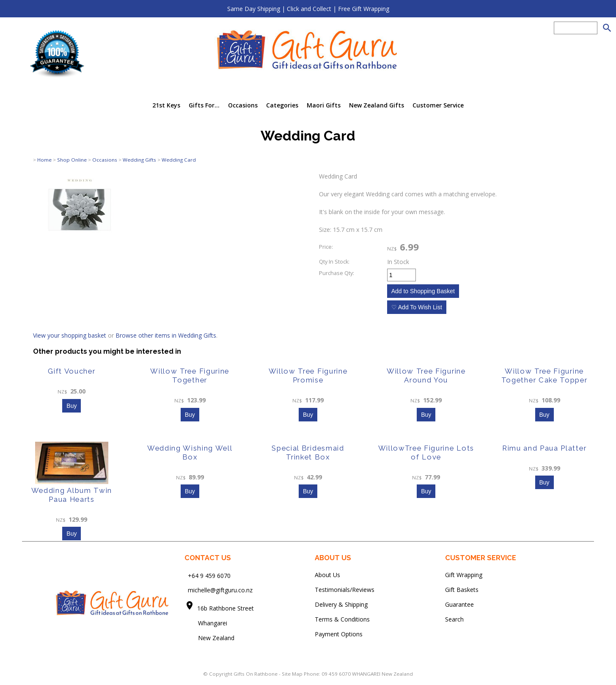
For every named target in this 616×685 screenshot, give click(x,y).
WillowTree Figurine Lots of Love (426, 453)
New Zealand (209, 638)
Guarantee (459, 604)
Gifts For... (204, 105)
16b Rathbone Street (226, 608)
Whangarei (207, 623)
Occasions (243, 105)
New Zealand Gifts (377, 105)
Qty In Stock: (334, 262)
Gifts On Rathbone (256, 674)
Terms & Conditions (342, 619)
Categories (282, 105)
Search (454, 619)
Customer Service (438, 105)
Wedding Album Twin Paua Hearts (72, 495)
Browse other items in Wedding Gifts (166, 335)
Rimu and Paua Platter (544, 448)
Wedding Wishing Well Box (190, 453)
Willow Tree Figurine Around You (426, 376)
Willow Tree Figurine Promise (308, 376)
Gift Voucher (71, 371)
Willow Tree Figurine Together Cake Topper (544, 376)
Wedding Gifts (139, 160)
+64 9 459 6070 (209, 575)
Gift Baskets (462, 590)
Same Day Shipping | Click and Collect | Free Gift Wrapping (308, 9)
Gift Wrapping (464, 575)
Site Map (292, 674)
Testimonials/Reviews (345, 590)
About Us (327, 575)
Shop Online (72, 160)
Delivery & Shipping (341, 604)
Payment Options (339, 634)
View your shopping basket (70, 335)
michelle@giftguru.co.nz (220, 590)
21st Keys (166, 105)
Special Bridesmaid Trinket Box (308, 453)
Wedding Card (179, 160)
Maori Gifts (324, 105)
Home (44, 160)
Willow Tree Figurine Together (190, 376)
